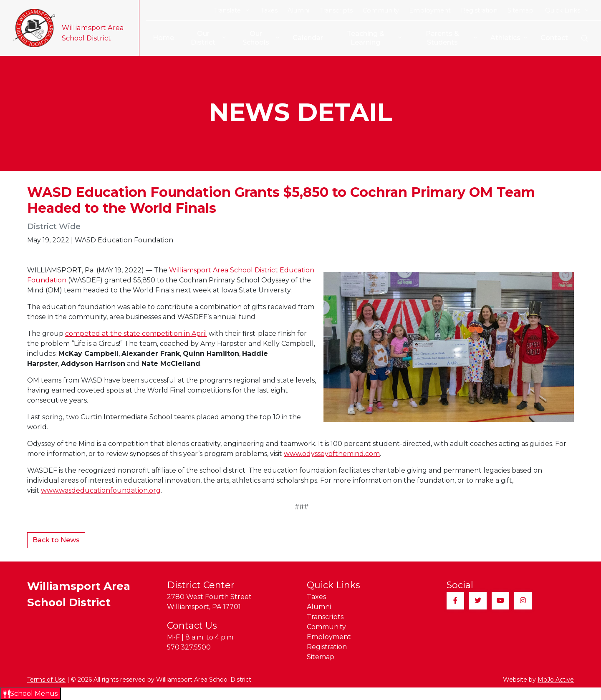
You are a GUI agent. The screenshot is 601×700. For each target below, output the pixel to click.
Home (158, 38)
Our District (204, 38)
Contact (554, 38)
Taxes (269, 10)
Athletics (509, 38)
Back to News (56, 540)
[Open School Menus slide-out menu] (30, 694)
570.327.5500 (189, 647)
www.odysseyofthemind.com (332, 454)
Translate (231, 10)
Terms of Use (46, 680)
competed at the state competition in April (136, 334)
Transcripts (336, 10)
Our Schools (258, 38)
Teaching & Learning (372, 38)
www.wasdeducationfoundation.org (101, 490)
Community (381, 10)
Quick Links (567, 10)
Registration (479, 10)
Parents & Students (451, 38)
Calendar (305, 38)
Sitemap (520, 10)
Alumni (298, 10)
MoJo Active (556, 680)
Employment (430, 10)
